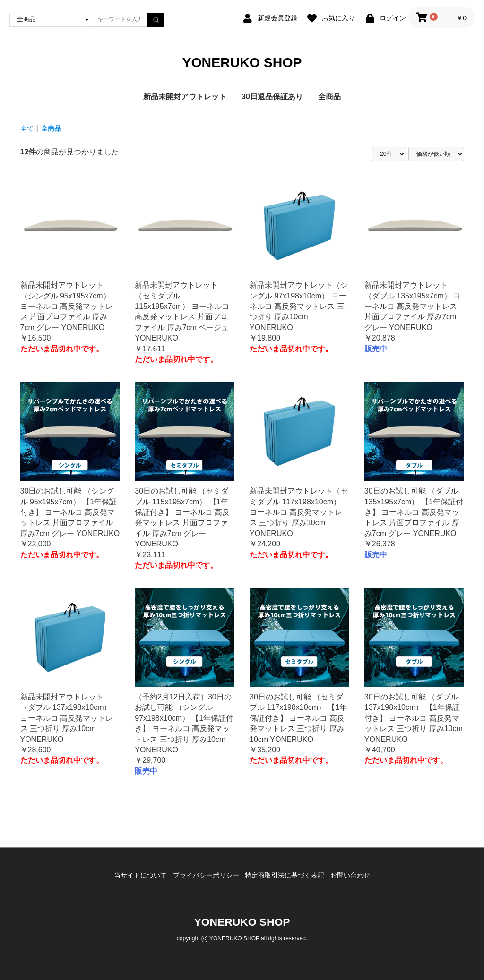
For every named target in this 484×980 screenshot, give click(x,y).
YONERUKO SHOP (242, 65)
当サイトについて (132, 878)
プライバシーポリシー (203, 878)
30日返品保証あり (272, 103)
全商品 (329, 103)
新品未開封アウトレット (185, 103)
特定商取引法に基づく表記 (287, 878)
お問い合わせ (359, 878)
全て (28, 134)
